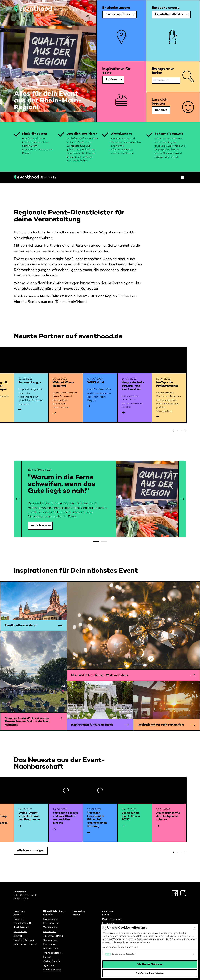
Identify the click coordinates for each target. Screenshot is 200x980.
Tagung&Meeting (53, 936)
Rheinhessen (21, 928)
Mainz (17, 915)
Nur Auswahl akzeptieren (150, 973)
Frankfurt (19, 919)
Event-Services (52, 970)
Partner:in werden (112, 919)
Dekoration (50, 932)
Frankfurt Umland (24, 940)
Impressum (108, 923)
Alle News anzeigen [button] (31, 851)
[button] (184, 431)
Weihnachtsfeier (53, 953)
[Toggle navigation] (182, 177)
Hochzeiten (50, 945)
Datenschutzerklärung (113, 947)
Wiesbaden (20, 932)
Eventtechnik (51, 919)
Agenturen (49, 966)
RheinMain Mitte (23, 923)
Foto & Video (51, 949)
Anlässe (111, 80)
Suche (76, 915)
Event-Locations (118, 14)
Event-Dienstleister (169, 14)
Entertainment (51, 923)
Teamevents (50, 928)
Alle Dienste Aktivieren (150, 964)
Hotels (47, 957)
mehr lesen (39, 525)
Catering (48, 915)
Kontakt (161, 110)
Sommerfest (50, 940)
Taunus (18, 936)
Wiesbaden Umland (25, 945)
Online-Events (52, 961)
